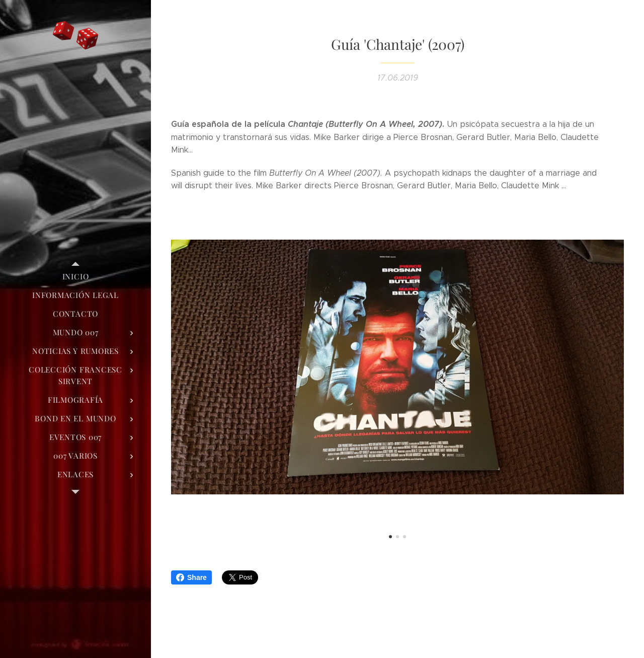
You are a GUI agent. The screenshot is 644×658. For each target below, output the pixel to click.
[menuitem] (75, 277)
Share (191, 577)
